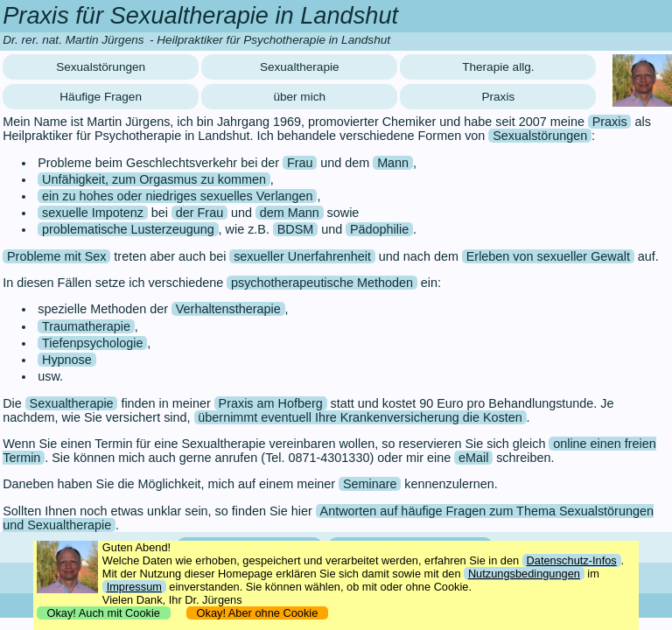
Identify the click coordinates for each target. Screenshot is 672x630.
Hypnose (67, 360)
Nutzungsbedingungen (524, 574)
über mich (299, 97)
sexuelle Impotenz (93, 213)
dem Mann (290, 213)
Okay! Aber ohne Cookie (257, 613)
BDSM (296, 229)
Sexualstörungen (101, 67)
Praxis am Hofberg (271, 403)
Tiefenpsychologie (92, 343)
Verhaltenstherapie (228, 309)
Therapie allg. (498, 67)
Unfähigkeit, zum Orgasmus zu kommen (154, 179)
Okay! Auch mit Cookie (103, 613)
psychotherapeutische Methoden (322, 283)
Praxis (498, 97)
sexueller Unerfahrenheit (302, 256)
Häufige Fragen (101, 97)
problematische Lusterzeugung (128, 229)
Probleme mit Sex (57, 256)
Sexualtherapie (300, 67)
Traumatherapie (86, 326)
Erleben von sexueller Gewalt (548, 256)
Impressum (134, 587)
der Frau (199, 213)
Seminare (370, 484)
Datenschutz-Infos (572, 560)
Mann (393, 163)
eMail (473, 458)
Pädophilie (379, 229)
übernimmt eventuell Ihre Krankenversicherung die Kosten (360, 417)
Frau (300, 163)
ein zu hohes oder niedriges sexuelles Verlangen (178, 196)
